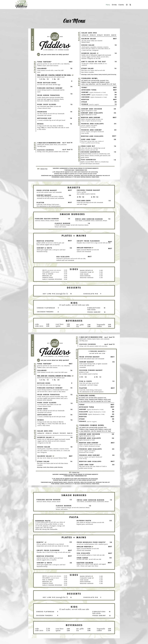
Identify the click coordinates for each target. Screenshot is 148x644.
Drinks (114, 5)
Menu (108, 5)
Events (121, 5)
